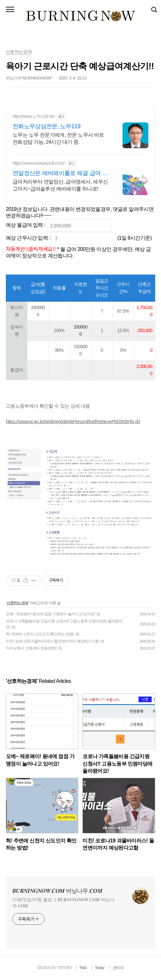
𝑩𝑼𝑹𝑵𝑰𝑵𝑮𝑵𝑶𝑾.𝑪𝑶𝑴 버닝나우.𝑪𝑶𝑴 (57, 891)
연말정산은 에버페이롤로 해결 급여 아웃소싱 (60, 173)
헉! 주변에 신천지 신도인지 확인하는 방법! (40, 634)
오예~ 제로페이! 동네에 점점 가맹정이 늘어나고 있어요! (50, 614)
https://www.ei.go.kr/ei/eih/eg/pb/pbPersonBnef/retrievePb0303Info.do (73, 421)
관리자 (118, 968)
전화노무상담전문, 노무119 (47, 126)
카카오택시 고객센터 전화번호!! (31, 648)
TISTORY (65, 968)
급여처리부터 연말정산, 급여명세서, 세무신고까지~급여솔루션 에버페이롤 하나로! (60, 185)
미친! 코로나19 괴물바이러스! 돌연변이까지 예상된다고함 (52, 641)
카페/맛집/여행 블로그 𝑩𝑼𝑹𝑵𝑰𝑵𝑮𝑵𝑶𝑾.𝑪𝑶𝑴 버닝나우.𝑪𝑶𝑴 (63, 903)
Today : (101, 968)
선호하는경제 (17, 603)
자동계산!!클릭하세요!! (31, 249)
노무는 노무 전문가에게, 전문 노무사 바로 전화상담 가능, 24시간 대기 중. (58, 138)
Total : (84, 968)
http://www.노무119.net (33, 116)
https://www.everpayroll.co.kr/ (39, 163)
